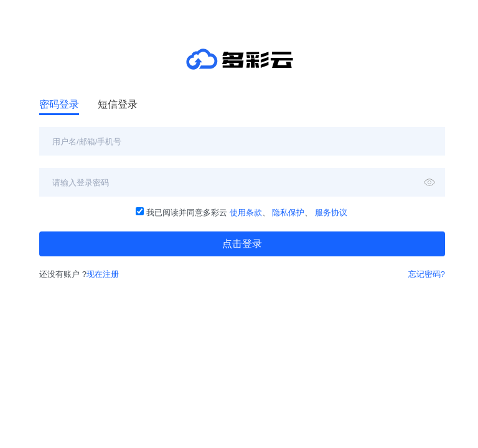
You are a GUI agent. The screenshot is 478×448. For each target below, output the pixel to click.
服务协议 (331, 212)
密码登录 (59, 104)
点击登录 (242, 244)
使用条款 (246, 212)
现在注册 (103, 274)
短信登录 (118, 104)
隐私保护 (288, 212)
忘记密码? (427, 274)
